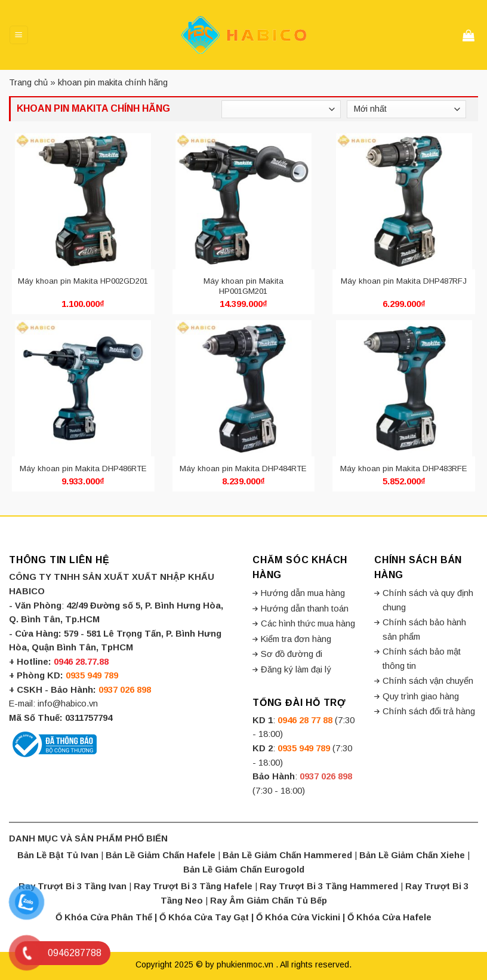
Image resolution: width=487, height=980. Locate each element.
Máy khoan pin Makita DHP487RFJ (404, 281)
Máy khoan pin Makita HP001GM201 (243, 286)
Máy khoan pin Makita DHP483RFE (404, 469)
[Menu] (19, 35)
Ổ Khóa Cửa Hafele (389, 917)
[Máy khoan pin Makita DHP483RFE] (404, 388)
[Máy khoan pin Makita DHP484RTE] (244, 388)
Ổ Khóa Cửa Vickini (298, 917)
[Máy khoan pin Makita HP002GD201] (83, 201)
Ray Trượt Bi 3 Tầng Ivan (73, 886)
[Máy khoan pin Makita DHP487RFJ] (404, 201)
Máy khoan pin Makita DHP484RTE (243, 469)
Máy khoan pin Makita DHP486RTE (83, 469)
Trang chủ (28, 82)
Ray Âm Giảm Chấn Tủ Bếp (269, 901)
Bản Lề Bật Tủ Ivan (58, 855)
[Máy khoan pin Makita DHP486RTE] (83, 388)
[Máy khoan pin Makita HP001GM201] (244, 201)
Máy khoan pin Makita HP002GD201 (83, 281)
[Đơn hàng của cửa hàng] (406, 109)
